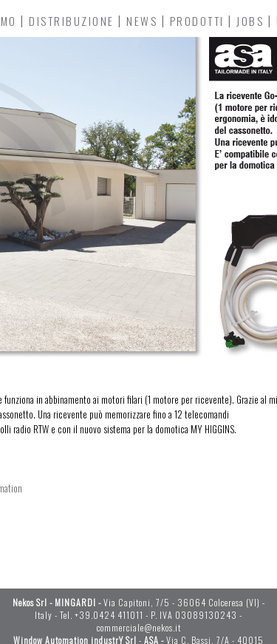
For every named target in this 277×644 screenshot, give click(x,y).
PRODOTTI (197, 21)
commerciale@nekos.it (139, 627)
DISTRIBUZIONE (72, 21)
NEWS (142, 21)
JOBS (250, 21)
